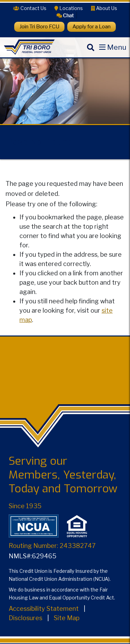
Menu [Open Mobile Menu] (117, 47)
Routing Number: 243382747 (52, 546)
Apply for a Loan (92, 27)
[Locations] (69, 8)
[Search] (90, 53)
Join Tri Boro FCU (39, 27)
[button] (65, 15)
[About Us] (104, 8)
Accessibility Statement (44, 609)
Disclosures (25, 618)
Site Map (67, 618)
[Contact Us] (30, 8)
